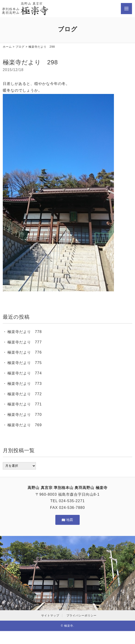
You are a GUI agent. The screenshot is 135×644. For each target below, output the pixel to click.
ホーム (7, 47)
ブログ (20, 47)
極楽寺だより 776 (25, 352)
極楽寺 (69, 626)
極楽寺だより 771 (25, 404)
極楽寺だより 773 (25, 384)
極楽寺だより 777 (25, 342)
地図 (67, 520)
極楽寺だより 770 (25, 415)
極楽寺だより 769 (25, 425)
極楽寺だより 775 (25, 363)
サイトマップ (50, 616)
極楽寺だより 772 (25, 394)
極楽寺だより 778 (25, 332)
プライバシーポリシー (82, 616)
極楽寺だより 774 (25, 373)
